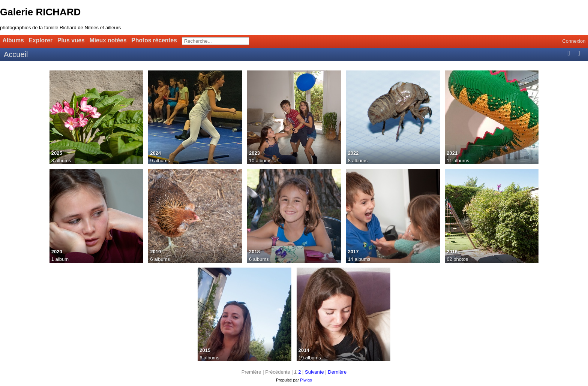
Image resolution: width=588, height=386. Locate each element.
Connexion (574, 41)
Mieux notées (108, 40)
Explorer (41, 40)
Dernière (337, 372)
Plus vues (71, 40)
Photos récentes (154, 40)
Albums (13, 40)
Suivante (314, 372)
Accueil (16, 54)
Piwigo (306, 380)
